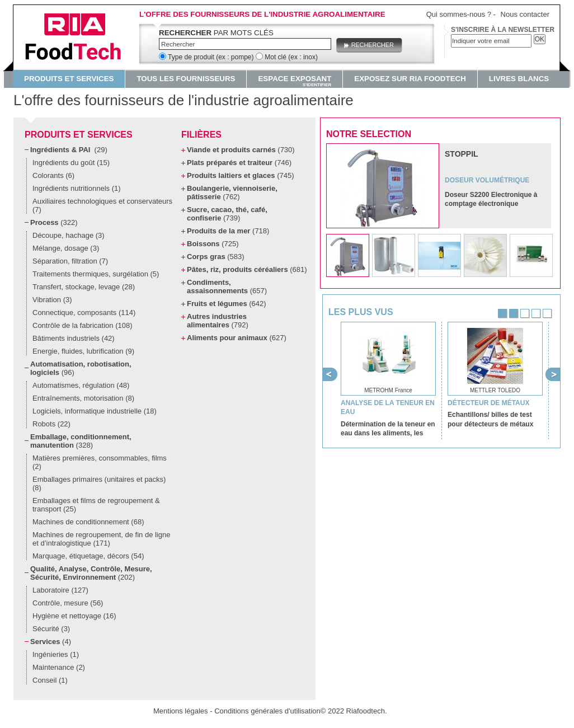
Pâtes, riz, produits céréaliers (247, 269)
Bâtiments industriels (74, 338)
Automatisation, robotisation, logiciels (81, 368)
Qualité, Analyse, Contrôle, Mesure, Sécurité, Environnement (91, 573)
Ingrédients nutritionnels (77, 188)
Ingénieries (56, 654)
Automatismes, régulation (81, 385)
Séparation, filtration (70, 261)
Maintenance (59, 667)
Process (54, 222)
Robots (51, 424)
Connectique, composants (84, 313)
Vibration (52, 300)
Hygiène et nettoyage (74, 616)
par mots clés (216, 33)
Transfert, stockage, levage (84, 287)
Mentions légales (181, 711)
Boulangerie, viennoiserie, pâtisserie (232, 192)
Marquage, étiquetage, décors (88, 556)
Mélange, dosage (66, 248)
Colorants (53, 175)
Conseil (50, 680)
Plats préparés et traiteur (239, 163)
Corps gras (216, 257)
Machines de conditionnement (88, 522)
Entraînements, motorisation (83, 398)
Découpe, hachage (69, 235)
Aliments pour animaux (237, 338)
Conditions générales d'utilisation (267, 711)
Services (51, 642)
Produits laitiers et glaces (240, 175)
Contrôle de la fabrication (83, 325)
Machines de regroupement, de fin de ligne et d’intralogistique (101, 539)
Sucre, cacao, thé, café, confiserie (227, 214)
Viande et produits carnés (241, 150)
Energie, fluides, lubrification (83, 351)
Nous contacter (525, 14)
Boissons (213, 244)
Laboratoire (60, 590)
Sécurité (51, 629)
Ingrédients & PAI (69, 150)
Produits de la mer (228, 231)
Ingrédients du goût (71, 163)
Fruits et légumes (227, 304)
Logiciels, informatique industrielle (95, 411)
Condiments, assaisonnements (227, 286)
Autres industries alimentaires (218, 321)
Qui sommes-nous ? (459, 14)
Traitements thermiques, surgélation (96, 274)
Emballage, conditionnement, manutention (81, 441)
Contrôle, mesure (68, 603)
